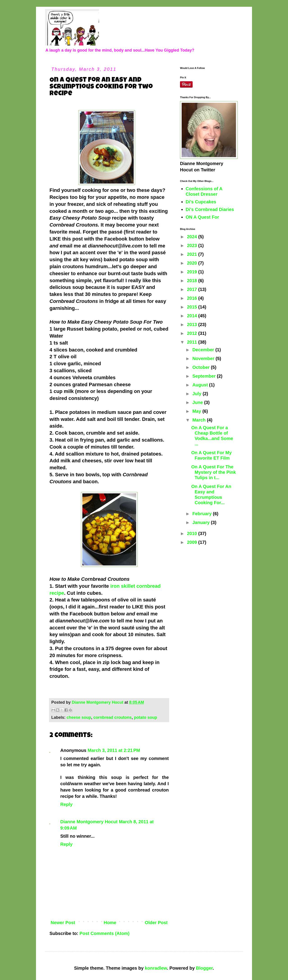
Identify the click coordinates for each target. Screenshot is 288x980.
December (204, 350)
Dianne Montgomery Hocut (89, 822)
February (203, 514)
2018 (193, 281)
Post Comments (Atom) (104, 933)
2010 (193, 533)
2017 (193, 289)
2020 (193, 263)
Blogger (204, 968)
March (200, 420)
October (202, 367)
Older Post (156, 923)
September (205, 376)
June (198, 402)
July (198, 394)
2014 (193, 316)
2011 (193, 342)
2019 (193, 272)
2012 (193, 333)
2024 (193, 237)
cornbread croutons (112, 717)
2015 (193, 307)
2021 (193, 254)
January (202, 522)
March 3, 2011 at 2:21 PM (114, 750)
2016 (193, 298)
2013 (193, 324)
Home (110, 923)
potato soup (145, 717)
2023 (193, 245)
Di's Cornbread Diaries (210, 209)
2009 (193, 542)
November (204, 358)
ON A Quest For (202, 217)
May (197, 411)
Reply (66, 804)
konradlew (156, 968)
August (201, 385)
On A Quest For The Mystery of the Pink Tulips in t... (214, 472)
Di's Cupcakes (201, 202)
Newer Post (63, 923)
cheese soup (79, 717)
